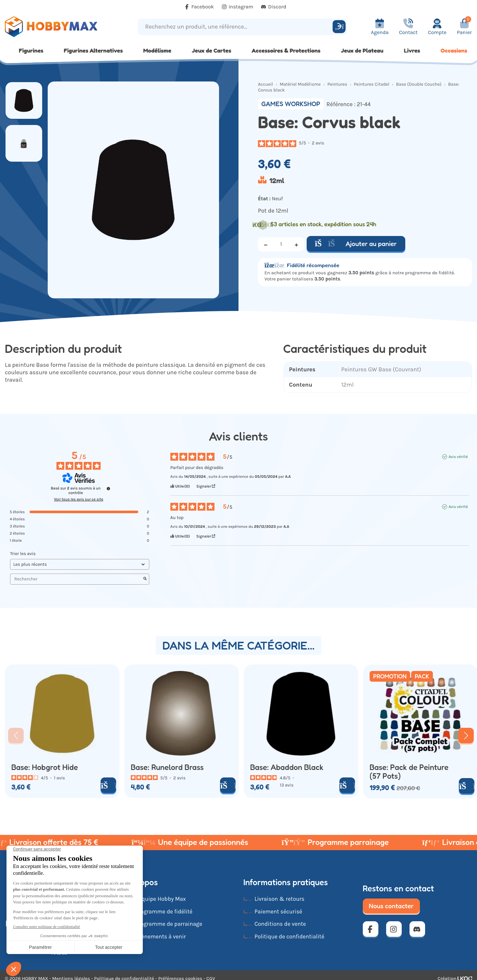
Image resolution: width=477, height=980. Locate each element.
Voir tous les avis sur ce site (79, 499)
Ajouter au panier (356, 244)
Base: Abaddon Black (287, 767)
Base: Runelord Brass (167, 767)
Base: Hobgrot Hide (45, 767)
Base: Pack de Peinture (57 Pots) (409, 772)
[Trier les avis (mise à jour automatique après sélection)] (80, 564)
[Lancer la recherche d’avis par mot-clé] (145, 579)
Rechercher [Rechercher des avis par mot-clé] (76, 579)
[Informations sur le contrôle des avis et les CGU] (108, 489)
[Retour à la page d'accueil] (60, 27)
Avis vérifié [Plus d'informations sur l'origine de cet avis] (458, 457)
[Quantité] (281, 244)
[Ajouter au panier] (108, 785)
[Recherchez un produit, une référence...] (236, 27)
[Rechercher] (339, 27)
